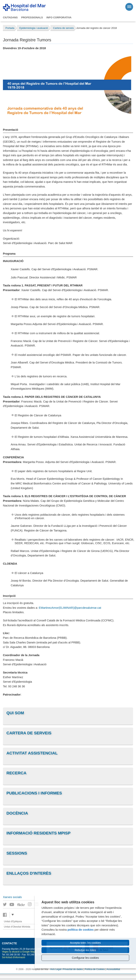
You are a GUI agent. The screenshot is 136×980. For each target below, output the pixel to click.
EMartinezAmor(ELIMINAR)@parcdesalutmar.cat (70, 608)
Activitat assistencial (32, 753)
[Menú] (129, 7)
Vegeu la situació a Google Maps (19, 952)
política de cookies (80, 930)
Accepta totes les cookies (85, 943)
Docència (17, 813)
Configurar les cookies (85, 958)
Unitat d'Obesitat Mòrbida (17, 927)
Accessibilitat (113, 969)
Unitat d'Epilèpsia (13, 921)
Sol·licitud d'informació (14, 957)
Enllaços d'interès (29, 873)
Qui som (15, 713)
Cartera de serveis (29, 733)
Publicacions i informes (34, 793)
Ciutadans (10, 17)
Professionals (32, 17)
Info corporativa (59, 17)
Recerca (16, 773)
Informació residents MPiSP (38, 833)
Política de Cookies (95, 969)
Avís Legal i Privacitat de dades (67, 969)
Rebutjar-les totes (85, 950)
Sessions (17, 853)
